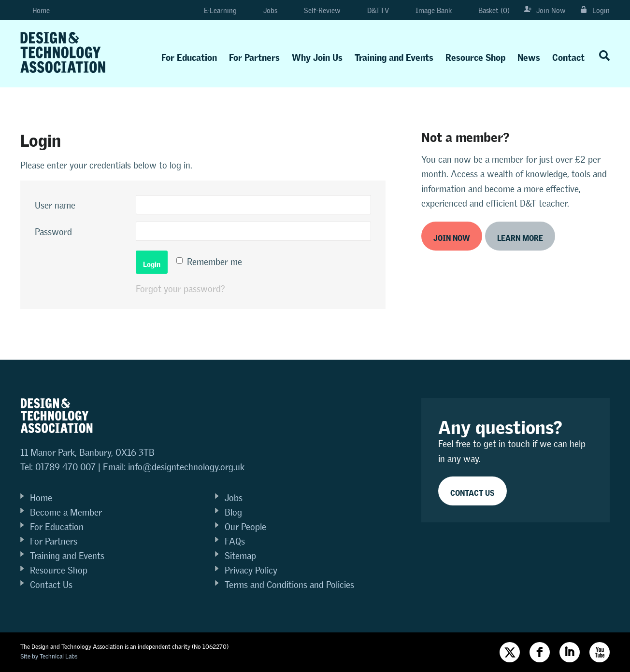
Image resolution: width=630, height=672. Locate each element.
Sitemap (240, 556)
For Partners (254, 55)
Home (35, 10)
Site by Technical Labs (49, 656)
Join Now (545, 10)
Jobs (264, 10)
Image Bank (428, 10)
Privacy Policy (251, 570)
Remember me (215, 262)
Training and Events (394, 55)
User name (55, 205)
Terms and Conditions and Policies (289, 585)
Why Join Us (317, 55)
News (529, 55)
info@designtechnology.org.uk (186, 467)
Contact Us (51, 585)
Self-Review (316, 10)
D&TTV (372, 10)
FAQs (235, 541)
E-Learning (212, 10)
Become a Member (66, 512)
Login (595, 10)
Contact (568, 55)
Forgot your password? (180, 289)
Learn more (520, 236)
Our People (245, 527)
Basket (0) (488, 10)
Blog (233, 512)
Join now (452, 236)
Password (53, 232)
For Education (189, 55)
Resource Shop (475, 55)
